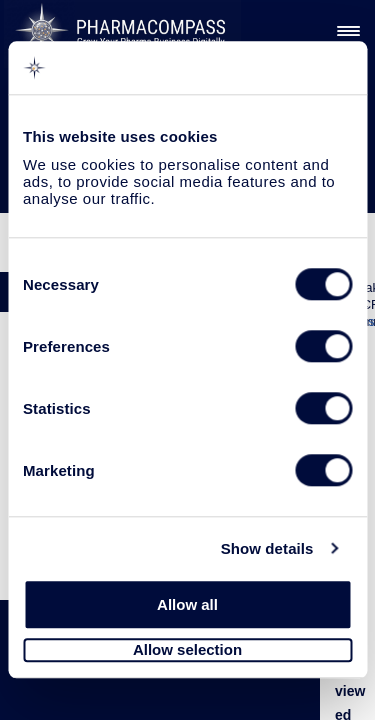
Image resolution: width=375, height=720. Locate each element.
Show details (267, 548)
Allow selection (187, 650)
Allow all (187, 604)
